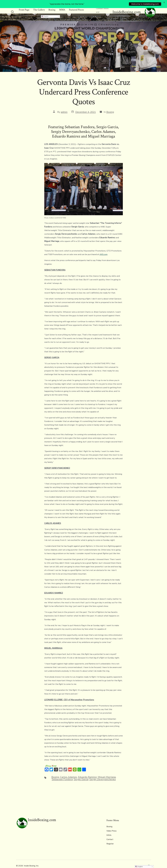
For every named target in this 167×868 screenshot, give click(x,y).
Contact (110, 834)
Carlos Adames (69, 772)
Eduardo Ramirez (87, 772)
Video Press (111, 826)
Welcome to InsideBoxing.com (145, 4)
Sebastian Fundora (62, 774)
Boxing (110, 107)
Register (23, 9)
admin (64, 107)
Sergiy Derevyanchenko (103, 774)
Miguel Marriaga (107, 772)
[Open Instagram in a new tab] (149, 861)
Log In (34, 9)
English (45, 11)
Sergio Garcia (81, 774)
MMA (109, 830)
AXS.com (103, 249)
